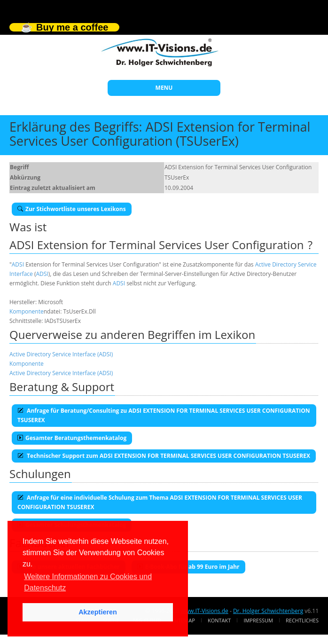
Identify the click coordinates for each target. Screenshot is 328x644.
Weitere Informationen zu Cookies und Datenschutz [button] (88, 582)
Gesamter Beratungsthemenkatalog (72, 438)
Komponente (27, 311)
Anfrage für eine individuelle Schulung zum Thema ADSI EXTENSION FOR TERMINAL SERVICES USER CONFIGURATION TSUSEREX (160, 502)
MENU (164, 88)
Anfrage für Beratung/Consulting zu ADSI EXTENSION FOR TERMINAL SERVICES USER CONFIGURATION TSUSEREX (164, 415)
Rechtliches (302, 620)
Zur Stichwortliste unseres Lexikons (72, 209)
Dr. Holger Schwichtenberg (268, 611)
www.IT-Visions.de (204, 611)
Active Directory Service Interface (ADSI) (61, 354)
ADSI (18, 264)
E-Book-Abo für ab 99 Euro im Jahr (188, 567)
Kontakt (219, 620)
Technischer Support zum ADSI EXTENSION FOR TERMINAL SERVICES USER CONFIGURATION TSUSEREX (164, 456)
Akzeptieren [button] (98, 612)
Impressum (258, 620)
